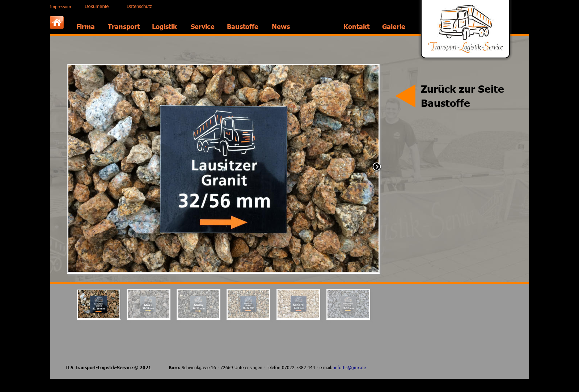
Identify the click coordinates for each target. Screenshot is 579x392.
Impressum (60, 7)
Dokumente (97, 6)
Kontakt (356, 26)
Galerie (394, 26)
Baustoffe (243, 26)
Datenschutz (139, 6)
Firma (86, 26)
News (281, 26)
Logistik (164, 26)
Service (203, 26)
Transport (124, 26)
